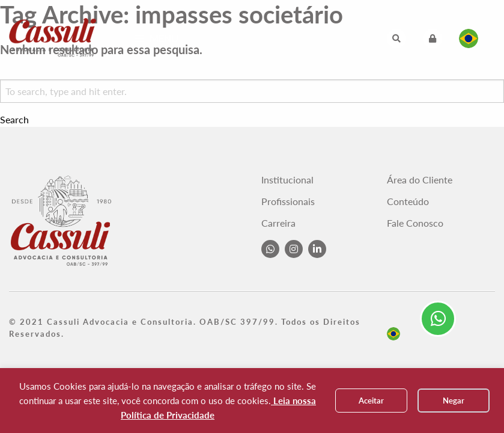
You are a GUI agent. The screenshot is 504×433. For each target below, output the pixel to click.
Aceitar (371, 401)
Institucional (287, 180)
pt (393, 334)
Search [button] (14, 120)
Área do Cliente (420, 180)
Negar (454, 401)
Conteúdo (408, 201)
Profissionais (288, 201)
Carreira (278, 223)
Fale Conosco (415, 223)
